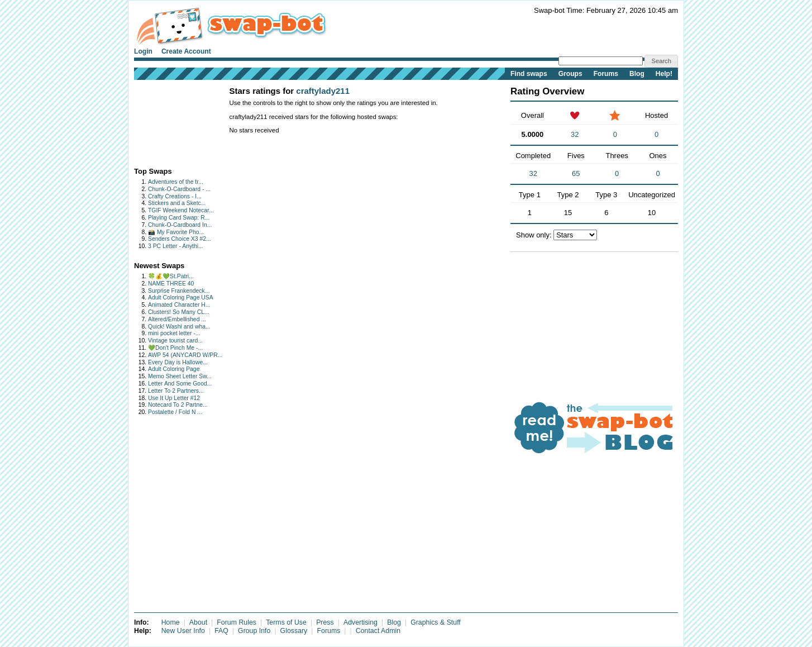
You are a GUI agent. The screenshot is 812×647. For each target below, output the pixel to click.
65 (576, 173)
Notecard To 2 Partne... (178, 405)
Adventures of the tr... (176, 182)
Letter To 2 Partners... (176, 391)
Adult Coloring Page (174, 369)
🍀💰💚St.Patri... (171, 276)
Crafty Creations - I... (175, 196)
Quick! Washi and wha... (179, 327)
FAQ (221, 631)
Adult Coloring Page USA (181, 298)
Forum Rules (237, 622)
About (198, 622)
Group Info (254, 631)
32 (575, 134)
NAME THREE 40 (171, 284)
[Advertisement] (169, 121)
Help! (664, 74)
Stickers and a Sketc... (177, 203)
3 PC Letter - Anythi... (176, 246)
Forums (606, 74)
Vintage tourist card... (175, 341)
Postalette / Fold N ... (175, 412)
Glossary (294, 631)
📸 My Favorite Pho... (176, 232)
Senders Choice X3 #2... (180, 239)
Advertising (360, 622)
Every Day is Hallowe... (178, 362)
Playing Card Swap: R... (179, 218)
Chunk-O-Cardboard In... (180, 225)
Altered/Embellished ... (177, 319)
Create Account (186, 51)
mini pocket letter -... (174, 333)
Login (143, 51)
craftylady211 (323, 91)
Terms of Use (286, 622)
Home (171, 622)
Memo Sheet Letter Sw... (180, 376)
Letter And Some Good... (180, 384)
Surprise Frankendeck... (179, 291)
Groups (570, 74)
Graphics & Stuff (436, 622)
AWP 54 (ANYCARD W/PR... (185, 355)
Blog (637, 74)
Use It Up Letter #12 (174, 398)
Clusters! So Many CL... (179, 312)
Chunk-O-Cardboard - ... (179, 189)
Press (325, 622)
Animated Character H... (179, 305)
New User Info (183, 631)
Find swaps (529, 74)
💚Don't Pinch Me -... (175, 348)
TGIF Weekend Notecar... (181, 210)
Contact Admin (378, 631)
